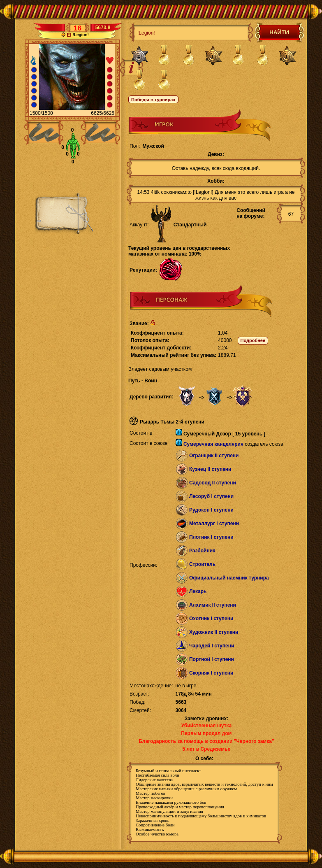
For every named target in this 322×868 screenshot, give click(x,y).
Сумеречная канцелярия (213, 444)
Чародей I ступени (212, 646)
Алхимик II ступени (213, 605)
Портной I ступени (212, 659)
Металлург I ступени (214, 524)
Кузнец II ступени (210, 469)
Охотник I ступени (211, 619)
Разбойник (202, 551)
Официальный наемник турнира (229, 578)
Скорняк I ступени (211, 673)
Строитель (202, 564)
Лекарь (198, 591)
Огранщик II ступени (214, 456)
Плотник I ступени (211, 537)
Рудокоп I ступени (211, 510)
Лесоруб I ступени (211, 496)
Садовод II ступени (213, 483)
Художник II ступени (214, 632)
